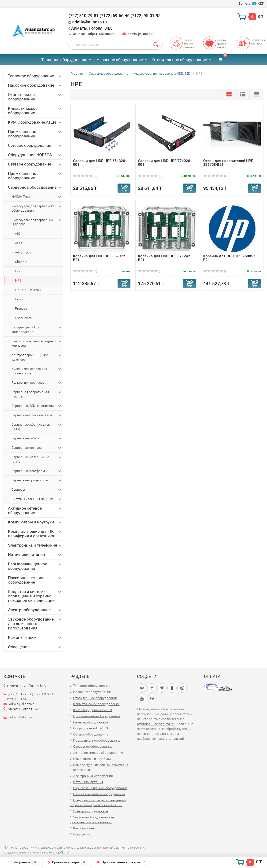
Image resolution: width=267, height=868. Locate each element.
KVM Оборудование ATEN (35, 122)
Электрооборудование (35, 610)
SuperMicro (23, 318)
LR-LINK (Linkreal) (28, 290)
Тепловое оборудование (64, 60)
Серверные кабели (37, 438)
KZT (251, 4)
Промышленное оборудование (35, 134)
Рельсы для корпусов (37, 383)
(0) (85, 176)
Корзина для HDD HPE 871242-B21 (165, 258)
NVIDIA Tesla (37, 197)
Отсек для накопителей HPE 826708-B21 (228, 163)
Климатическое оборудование (35, 111)
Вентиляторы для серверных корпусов (37, 343)
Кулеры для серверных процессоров (37, 371)
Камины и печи (35, 638)
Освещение (35, 647)
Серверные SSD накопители (37, 406)
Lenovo (20, 299)
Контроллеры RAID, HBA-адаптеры (37, 357)
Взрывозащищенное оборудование (35, 566)
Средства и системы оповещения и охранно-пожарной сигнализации (35, 596)
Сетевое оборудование (35, 145)
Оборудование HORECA (35, 155)
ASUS (19, 243)
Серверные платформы (37, 471)
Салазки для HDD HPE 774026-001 (165, 163)
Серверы (37, 490)
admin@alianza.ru (141, 34)
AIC (18, 234)
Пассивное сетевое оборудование (35, 580)
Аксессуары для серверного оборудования (37, 208)
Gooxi (19, 271)
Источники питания (35, 555)
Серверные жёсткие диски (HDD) (37, 427)
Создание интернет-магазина (26, 852)
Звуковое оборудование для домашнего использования (35, 624)
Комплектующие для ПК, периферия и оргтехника (35, 534)
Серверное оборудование (35, 187)
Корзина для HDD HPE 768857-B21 (230, 258)
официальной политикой (156, 724)
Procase (21, 309)
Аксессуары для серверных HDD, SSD (37, 222)
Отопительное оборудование (180, 60)
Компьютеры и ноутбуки (35, 522)
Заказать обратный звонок (94, 34)
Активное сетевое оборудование (35, 510)
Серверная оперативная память (37, 394)
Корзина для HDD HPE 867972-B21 (100, 258)
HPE (18, 280)
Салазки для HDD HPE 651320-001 (100, 163)
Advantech (23, 252)
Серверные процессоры (37, 480)
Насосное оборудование (120, 60)
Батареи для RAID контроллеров (37, 329)
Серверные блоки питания (37, 415)
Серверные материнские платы (37, 459)
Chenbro (21, 262)
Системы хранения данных (37, 499)
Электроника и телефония (35, 545)
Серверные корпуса (37, 448)
